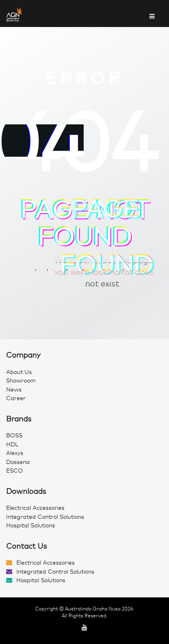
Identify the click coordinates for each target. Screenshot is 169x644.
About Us (19, 372)
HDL (12, 445)
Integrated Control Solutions (45, 517)
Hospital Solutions (31, 526)
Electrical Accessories (35, 508)
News (14, 390)
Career (16, 398)
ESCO (14, 471)
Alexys (15, 453)
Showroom (21, 381)
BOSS (14, 436)
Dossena (18, 462)
